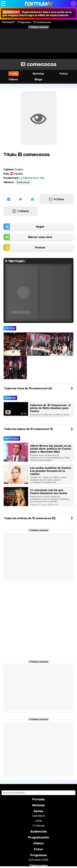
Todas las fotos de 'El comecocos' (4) (28, 388)
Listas (38, 821)
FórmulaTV (8, 22)
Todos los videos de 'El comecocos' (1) (28, 429)
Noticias (12, 438)
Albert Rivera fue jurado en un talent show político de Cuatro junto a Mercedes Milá (51, 449)
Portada (38, 799)
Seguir (40, 227)
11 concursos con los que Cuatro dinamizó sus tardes (49, 491)
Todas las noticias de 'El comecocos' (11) (30, 518)
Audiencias (39, 831)
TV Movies (38, 826)
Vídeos (10, 398)
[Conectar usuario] (74, 4)
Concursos (23, 182)
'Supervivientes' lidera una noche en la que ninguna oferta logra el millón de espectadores (37, 14)
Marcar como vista (40, 237)
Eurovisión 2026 (39, 860)
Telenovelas (38, 866)
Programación (39, 837)
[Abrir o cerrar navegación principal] (3, 4)
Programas (24, 22)
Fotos (10, 328)
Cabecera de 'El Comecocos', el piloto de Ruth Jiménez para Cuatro (50, 408)
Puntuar (40, 247)
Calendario (39, 816)
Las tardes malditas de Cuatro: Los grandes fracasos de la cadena (51, 471)
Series (38, 811)
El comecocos (42, 22)
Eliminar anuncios (40, 27)
